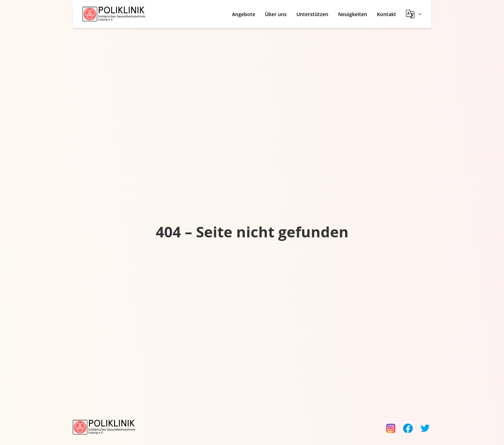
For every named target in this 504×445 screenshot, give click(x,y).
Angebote (244, 14)
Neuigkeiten (353, 14)
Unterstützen (312, 14)
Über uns (276, 14)
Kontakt (387, 14)
